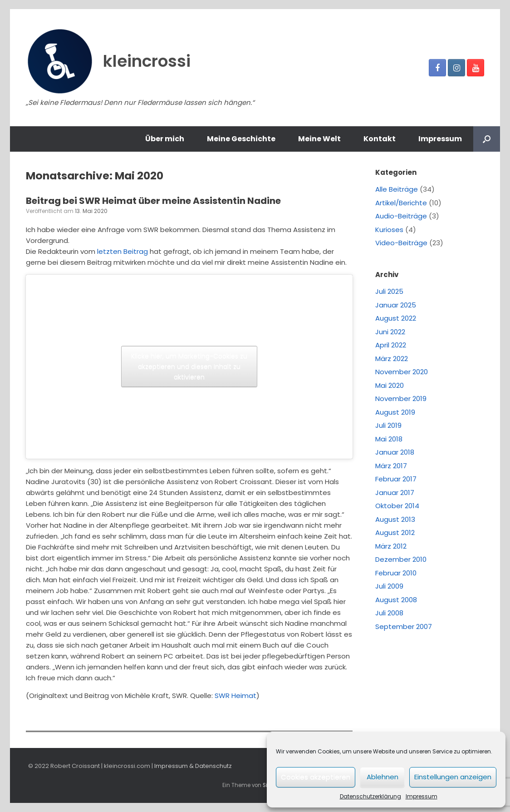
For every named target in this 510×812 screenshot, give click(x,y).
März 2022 (392, 359)
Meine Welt (319, 139)
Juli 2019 (388, 425)
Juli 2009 (389, 586)
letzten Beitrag (123, 251)
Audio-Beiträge (401, 216)
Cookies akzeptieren (316, 777)
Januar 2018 (395, 452)
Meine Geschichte (241, 139)
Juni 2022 (390, 332)
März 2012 (391, 546)
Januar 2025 (396, 305)
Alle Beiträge (397, 189)
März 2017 (391, 466)
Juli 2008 (389, 613)
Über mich (165, 139)
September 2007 (404, 626)
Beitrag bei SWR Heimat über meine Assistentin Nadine (153, 201)
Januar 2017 (395, 493)
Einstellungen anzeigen (453, 777)
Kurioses (389, 230)
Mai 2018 (389, 439)
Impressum (422, 796)
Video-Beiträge (401, 243)
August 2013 (395, 519)
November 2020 (402, 372)
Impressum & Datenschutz (193, 766)
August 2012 (395, 532)
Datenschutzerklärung (370, 796)
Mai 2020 (390, 385)
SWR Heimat (235, 696)
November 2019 (401, 399)
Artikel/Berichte (401, 203)
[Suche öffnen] (487, 139)
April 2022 (391, 345)
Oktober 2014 (397, 506)
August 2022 (396, 318)
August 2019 (395, 412)
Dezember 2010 (401, 559)
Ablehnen (382, 777)
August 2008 (396, 600)
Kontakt (380, 139)
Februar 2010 (396, 573)
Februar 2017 (396, 479)
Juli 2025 (389, 291)
